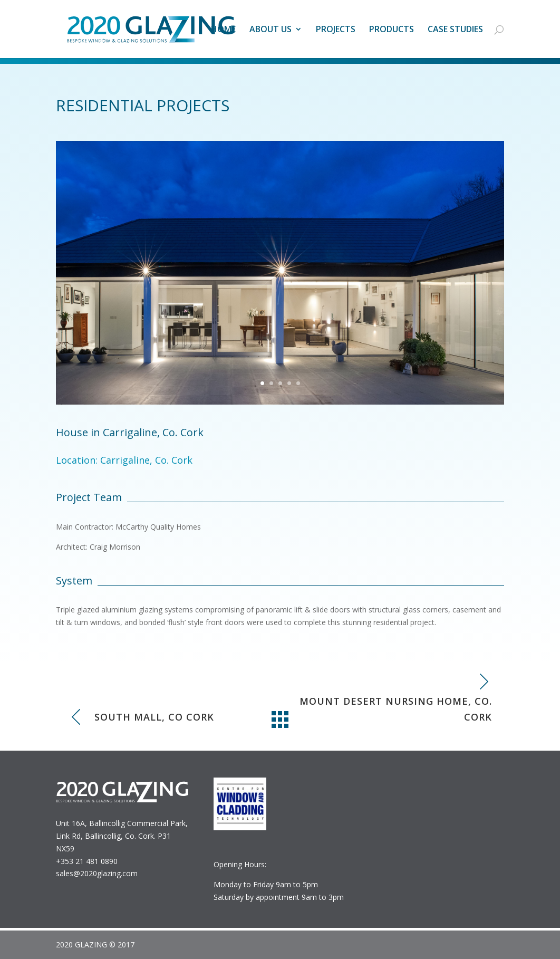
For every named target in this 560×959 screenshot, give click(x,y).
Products (392, 30)
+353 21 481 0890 (87, 861)
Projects (336, 30)
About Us (271, 30)
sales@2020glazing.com (97, 873)
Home (223, 30)
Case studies (455, 30)
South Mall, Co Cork (154, 717)
